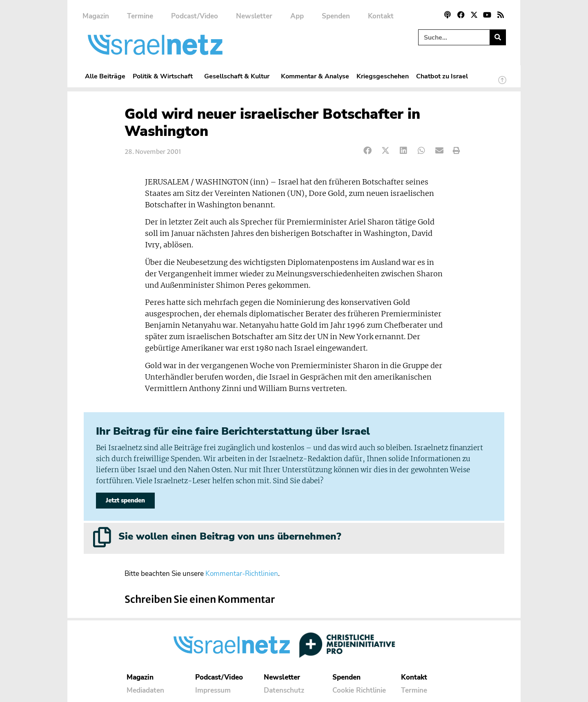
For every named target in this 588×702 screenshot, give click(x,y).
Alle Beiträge (105, 76)
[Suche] (498, 37)
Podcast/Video (195, 16)
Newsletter (254, 16)
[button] (368, 151)
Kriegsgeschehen (383, 76)
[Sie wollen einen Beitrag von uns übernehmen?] (102, 537)
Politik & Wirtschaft (165, 76)
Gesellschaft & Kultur (239, 76)
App (297, 16)
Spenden (336, 16)
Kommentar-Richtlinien (242, 574)
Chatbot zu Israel (442, 76)
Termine (140, 16)
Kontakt (381, 16)
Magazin (96, 16)
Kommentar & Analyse (315, 76)
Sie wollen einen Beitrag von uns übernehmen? (230, 536)
